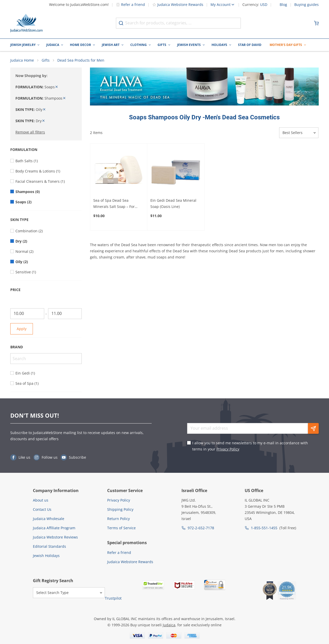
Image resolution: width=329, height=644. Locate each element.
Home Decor (80, 45)
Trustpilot (113, 598)
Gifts (162, 45)
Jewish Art (111, 45)
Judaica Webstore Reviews (55, 537)
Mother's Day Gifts (286, 45)
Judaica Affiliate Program (54, 528)
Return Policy (118, 519)
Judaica (53, 45)
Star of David (250, 45)
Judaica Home (22, 60)
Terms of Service (121, 528)
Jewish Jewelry (23, 45)
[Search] (46, 359)
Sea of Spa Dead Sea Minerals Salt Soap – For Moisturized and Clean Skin (117, 204)
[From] (27, 314)
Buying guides (307, 5)
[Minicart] (316, 23)
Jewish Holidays (46, 556)
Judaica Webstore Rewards (178, 4)
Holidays (219, 45)
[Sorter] (299, 133)
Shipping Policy (120, 509)
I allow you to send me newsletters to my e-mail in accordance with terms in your (250, 446)
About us (41, 500)
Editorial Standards (49, 546)
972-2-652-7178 (201, 528)
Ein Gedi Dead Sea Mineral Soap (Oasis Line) (173, 204)
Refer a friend (130, 4)
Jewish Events (189, 45)
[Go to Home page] (26, 23)
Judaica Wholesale (49, 519)
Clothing (139, 45)
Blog (283, 5)
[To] (65, 314)
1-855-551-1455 (264, 528)
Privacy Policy (228, 449)
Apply (22, 329)
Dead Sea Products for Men (81, 60)
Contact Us (42, 509)
